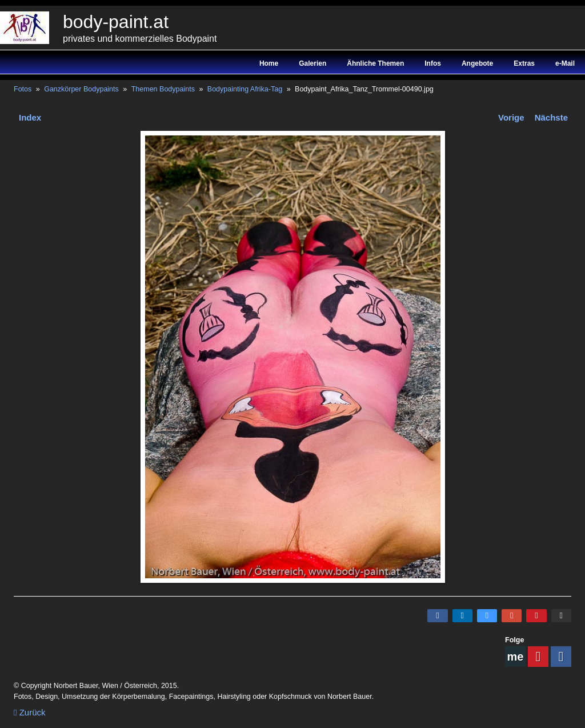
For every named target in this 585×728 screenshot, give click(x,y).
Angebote (477, 63)
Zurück (30, 712)
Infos (433, 63)
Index (30, 117)
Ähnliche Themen (375, 63)
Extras (524, 63)
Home (269, 63)
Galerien (312, 63)
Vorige (511, 117)
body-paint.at (116, 22)
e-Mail (565, 63)
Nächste (551, 117)
